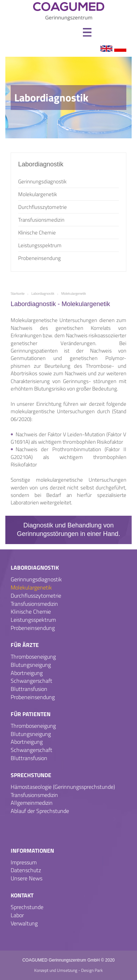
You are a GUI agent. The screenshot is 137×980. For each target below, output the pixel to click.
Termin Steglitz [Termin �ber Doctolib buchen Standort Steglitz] (122, 965)
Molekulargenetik (38, 194)
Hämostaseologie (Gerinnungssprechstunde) (63, 787)
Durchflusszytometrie (43, 207)
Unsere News (27, 878)
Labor (17, 915)
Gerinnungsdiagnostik (42, 181)
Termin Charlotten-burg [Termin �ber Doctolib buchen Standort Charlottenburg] (123, 940)
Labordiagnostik (35, 567)
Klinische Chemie (37, 232)
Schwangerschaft (31, 681)
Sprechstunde (31, 775)
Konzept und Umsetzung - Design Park (68, 970)
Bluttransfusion (29, 689)
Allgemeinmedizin (32, 803)
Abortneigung (27, 673)
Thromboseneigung (33, 657)
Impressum (24, 862)
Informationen (32, 851)
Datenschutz (26, 870)
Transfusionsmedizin (41, 220)
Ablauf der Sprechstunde (40, 811)
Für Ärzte (25, 645)
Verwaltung (24, 923)
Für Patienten (31, 714)
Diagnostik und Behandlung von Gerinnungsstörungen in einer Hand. (68, 529)
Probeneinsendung (39, 258)
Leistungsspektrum (40, 245)
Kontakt (22, 895)
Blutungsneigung (31, 665)
